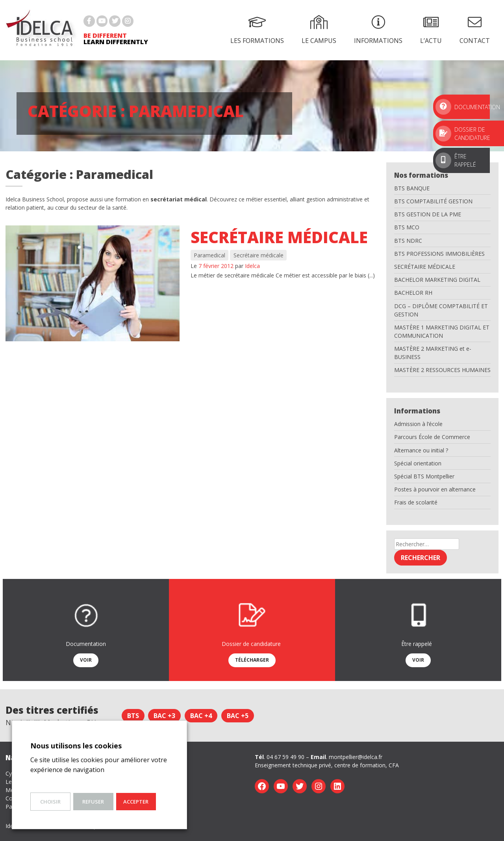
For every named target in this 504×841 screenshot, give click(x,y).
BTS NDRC (408, 241)
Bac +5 (238, 716)
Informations (378, 30)
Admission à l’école (418, 424)
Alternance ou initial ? (421, 450)
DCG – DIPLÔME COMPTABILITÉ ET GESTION (441, 310)
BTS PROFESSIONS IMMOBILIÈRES (439, 254)
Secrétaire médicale (279, 237)
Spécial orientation (418, 463)
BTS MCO (407, 227)
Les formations (257, 30)
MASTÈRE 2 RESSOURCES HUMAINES (442, 370)
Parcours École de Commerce (432, 437)
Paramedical (209, 255)
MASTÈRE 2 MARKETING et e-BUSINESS (433, 353)
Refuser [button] (93, 802)
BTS (133, 716)
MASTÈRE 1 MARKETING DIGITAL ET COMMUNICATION (442, 331)
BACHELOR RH (413, 293)
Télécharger (252, 660)
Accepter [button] (136, 802)
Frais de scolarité (416, 502)
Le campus (319, 30)
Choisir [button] (50, 802)
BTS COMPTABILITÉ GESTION (433, 201)
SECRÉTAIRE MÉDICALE (425, 267)
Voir (86, 660)
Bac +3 (164, 716)
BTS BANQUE (412, 188)
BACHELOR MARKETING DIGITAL (437, 280)
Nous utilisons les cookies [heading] (76, 746)
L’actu (431, 30)
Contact (475, 30)
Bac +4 (201, 716)
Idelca (252, 266)
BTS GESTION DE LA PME (428, 214)
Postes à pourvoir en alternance (435, 489)
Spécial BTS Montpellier (424, 476)
